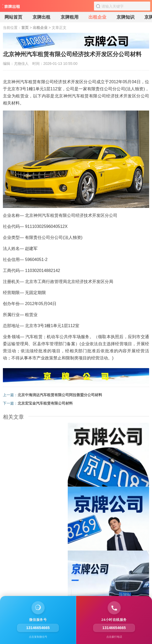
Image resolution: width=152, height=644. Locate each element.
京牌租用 (70, 17)
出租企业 (97, 17)
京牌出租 (41, 17)
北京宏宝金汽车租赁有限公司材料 (45, 403)
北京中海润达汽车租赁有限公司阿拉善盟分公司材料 (60, 395)
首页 (25, 28)
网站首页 (13, 17)
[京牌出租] (12, 8)
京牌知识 (125, 17)
